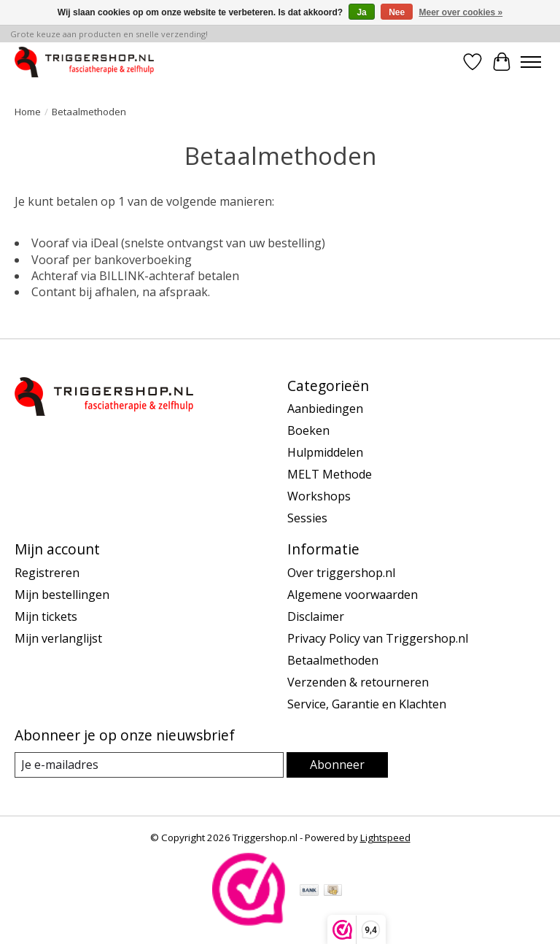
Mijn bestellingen (62, 595)
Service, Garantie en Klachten (367, 704)
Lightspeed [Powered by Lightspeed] (385, 837)
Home (28, 112)
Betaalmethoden (333, 660)
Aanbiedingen (325, 409)
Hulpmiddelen (325, 452)
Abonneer (337, 765)
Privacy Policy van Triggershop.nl (378, 638)
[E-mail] (149, 765)
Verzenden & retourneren (358, 682)
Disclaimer (316, 616)
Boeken (308, 430)
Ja (361, 12)
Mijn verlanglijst (58, 638)
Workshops (319, 496)
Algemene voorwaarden (353, 595)
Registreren (47, 573)
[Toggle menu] (531, 62)
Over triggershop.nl (341, 573)
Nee (397, 12)
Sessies (307, 518)
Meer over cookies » (461, 12)
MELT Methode (330, 474)
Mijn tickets (46, 616)
